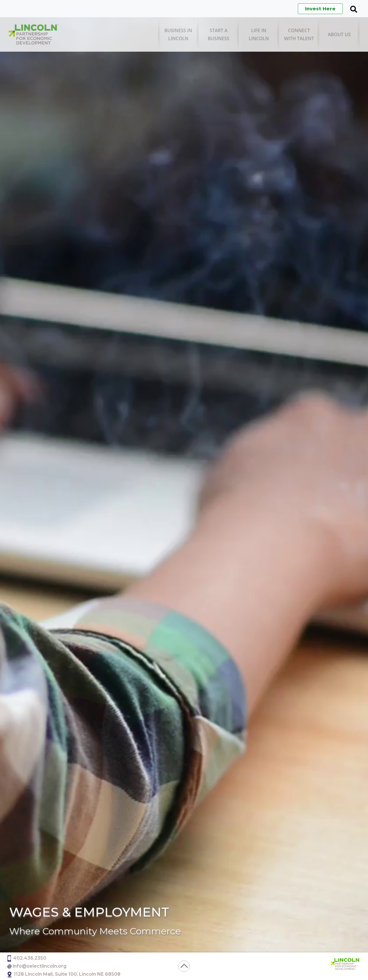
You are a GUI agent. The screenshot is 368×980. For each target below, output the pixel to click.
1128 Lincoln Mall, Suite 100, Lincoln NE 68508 (67, 974)
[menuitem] (178, 34)
